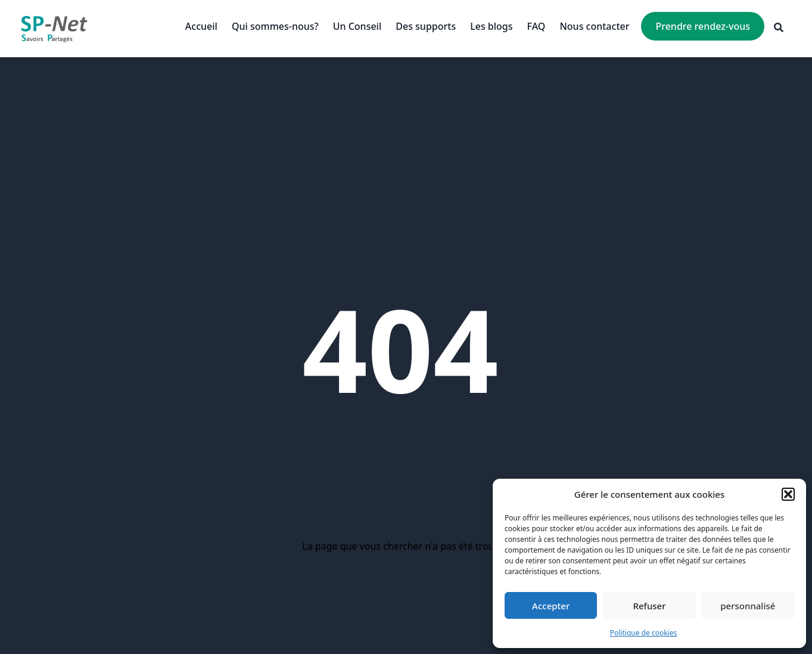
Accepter (551, 606)
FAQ (536, 26)
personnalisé (748, 606)
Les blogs (491, 26)
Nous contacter (594, 26)
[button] (788, 494)
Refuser (649, 606)
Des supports (426, 26)
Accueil (201, 26)
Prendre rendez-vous (703, 26)
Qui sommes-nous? (275, 26)
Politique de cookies (643, 633)
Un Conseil (357, 26)
